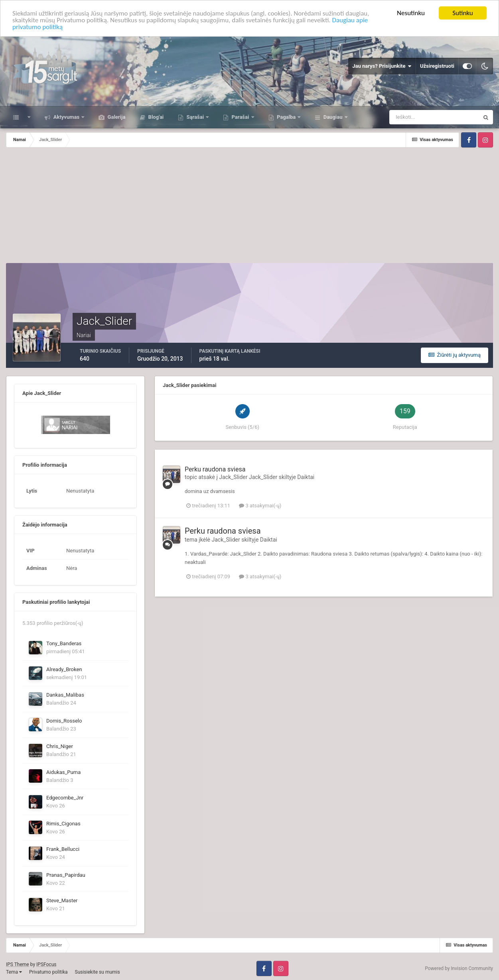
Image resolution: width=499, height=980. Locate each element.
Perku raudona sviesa (215, 469)
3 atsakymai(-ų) (260, 506)
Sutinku (463, 13)
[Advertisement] (250, 207)
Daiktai (306, 477)
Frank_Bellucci (63, 849)
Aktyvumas (66, 117)
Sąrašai (195, 117)
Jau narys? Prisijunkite (382, 66)
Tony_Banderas (64, 643)
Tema (14, 972)
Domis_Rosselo (64, 721)
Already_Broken (64, 669)
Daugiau (333, 117)
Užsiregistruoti (437, 66)
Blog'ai (155, 117)
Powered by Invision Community (459, 968)
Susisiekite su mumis (98, 972)
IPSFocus (46, 964)
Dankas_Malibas (65, 695)
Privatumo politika (48, 972)
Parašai (240, 117)
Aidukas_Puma (63, 772)
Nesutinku (411, 13)
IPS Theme (18, 964)
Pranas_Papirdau (66, 875)
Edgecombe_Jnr (65, 798)
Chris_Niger (60, 746)
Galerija (116, 117)
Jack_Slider (233, 477)
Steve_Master (62, 900)
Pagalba (286, 117)
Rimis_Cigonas (63, 824)
